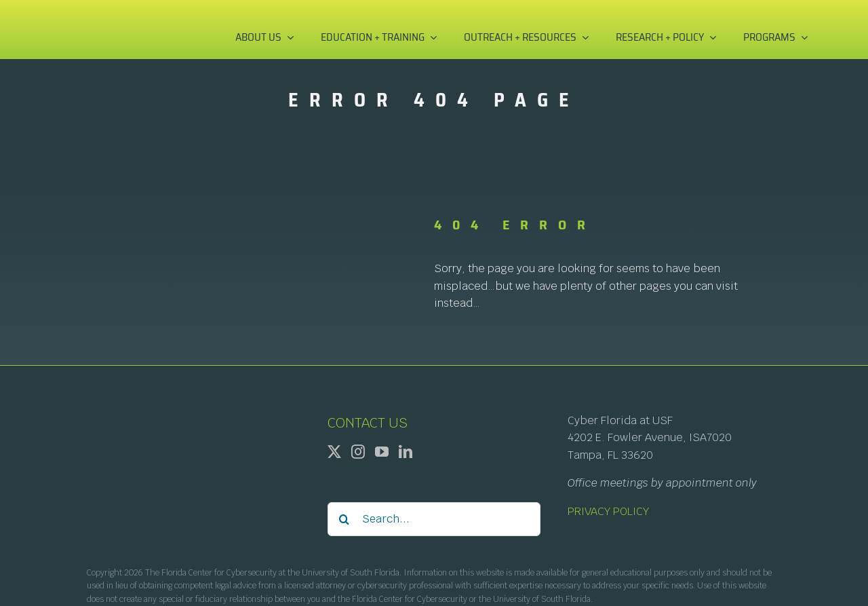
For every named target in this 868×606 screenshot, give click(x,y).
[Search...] (434, 519)
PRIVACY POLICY (608, 511)
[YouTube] (382, 452)
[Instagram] (358, 452)
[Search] (344, 519)
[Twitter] (334, 452)
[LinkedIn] (406, 452)
